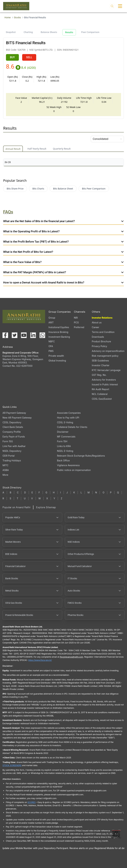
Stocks (17, 17)
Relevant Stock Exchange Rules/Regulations (81, 456)
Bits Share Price (15, 189)
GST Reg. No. (99, 375)
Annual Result (13, 149)
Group (52, 318)
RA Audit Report (100, 389)
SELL (29, 57)
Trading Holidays (12, 460)
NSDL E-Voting (65, 451)
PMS (51, 351)
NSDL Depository (12, 451)
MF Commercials (66, 437)
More (5, 475)
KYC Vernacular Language (106, 370)
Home (8, 17)
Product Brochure (101, 341)
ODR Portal (8, 456)
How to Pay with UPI (68, 418)
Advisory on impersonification (108, 351)
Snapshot (11, 32)
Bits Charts (38, 189)
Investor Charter (101, 365)
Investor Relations (102, 318)
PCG (76, 322)
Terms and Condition (103, 332)
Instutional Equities (59, 327)
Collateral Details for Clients (72, 427)
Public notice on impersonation (74, 470)
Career (95, 327)
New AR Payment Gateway (17, 418)
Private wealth (56, 356)
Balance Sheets (49, 32)
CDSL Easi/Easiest (102, 399)
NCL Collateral (100, 394)
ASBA (6, 470)
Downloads (98, 337)
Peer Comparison (90, 32)
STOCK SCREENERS (12, 765)
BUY (12, 57)
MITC (5, 465)
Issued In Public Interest (105, 384)
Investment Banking (59, 337)
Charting (28, 32)
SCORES (32, 802)
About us (97, 322)
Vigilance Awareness (68, 465)
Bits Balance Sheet (63, 189)
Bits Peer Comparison (94, 189)
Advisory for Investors (104, 380)
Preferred (79, 327)
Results (69, 32)
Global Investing (57, 361)
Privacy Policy (99, 346)
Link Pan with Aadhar (14, 446)
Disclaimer (63, 432)
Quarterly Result (62, 149)
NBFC (52, 341)
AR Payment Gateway (14, 413)
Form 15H (62, 441)
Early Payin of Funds (14, 437)
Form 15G (8, 441)
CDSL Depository (12, 422)
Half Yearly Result (37, 149)
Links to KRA (64, 446)
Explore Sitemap (46, 507)
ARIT (51, 322)
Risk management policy (105, 356)
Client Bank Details (13, 427)
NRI (76, 318)
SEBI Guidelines (100, 361)
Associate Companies (69, 413)
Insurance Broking (58, 332)
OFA (51, 346)
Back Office (63, 460)
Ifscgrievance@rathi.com (71, 657)
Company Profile (12, 432)
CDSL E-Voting (65, 422)
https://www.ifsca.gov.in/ (40, 660)
